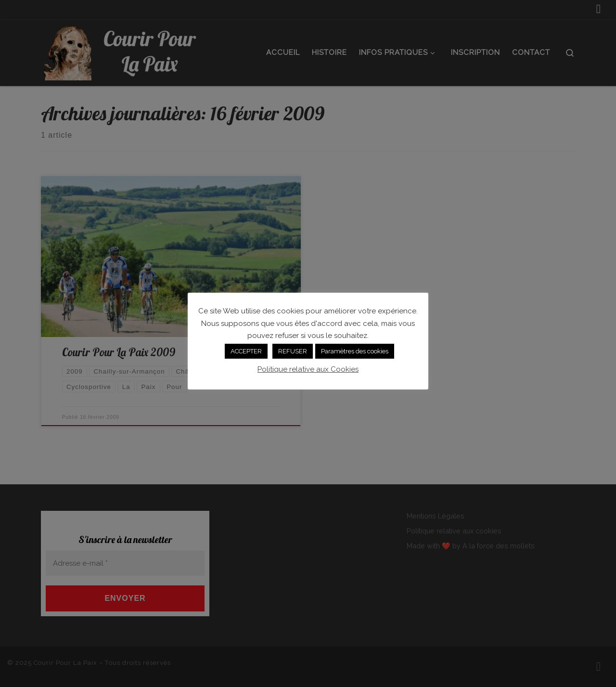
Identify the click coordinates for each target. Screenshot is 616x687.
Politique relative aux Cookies (308, 369)
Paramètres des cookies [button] (355, 351)
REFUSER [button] (293, 351)
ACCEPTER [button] (246, 351)
